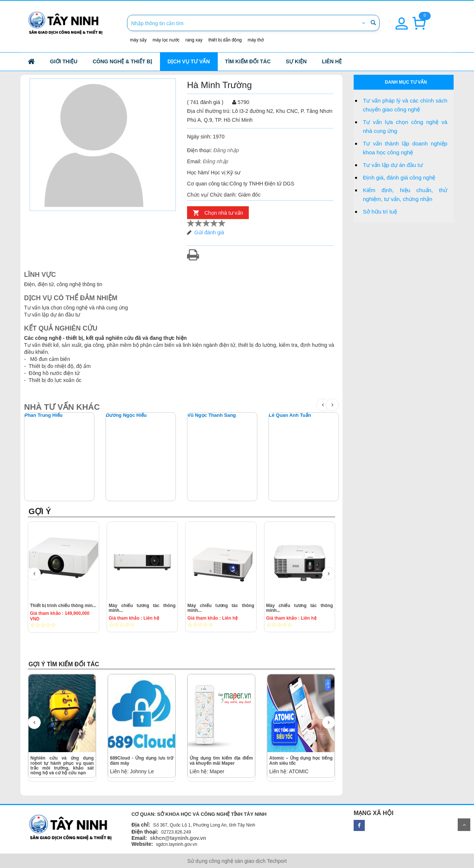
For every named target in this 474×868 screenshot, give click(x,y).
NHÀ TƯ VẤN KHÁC (62, 407)
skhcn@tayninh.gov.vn (178, 838)
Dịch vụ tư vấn (188, 61)
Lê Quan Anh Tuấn (290, 415)
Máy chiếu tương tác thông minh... (142, 608)
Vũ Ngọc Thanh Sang (212, 415)
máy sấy (138, 40)
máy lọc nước (166, 40)
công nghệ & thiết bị (122, 61)
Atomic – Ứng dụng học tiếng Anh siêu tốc (301, 760)
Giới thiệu (64, 61)
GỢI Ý (40, 511)
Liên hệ (332, 61)
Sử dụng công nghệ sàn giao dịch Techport (237, 861)
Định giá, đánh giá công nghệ (399, 177)
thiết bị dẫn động (225, 40)
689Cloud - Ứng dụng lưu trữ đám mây (142, 760)
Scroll (464, 825)
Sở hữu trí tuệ (380, 212)
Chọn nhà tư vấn (224, 213)
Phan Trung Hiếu (44, 415)
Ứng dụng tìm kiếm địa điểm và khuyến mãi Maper (221, 760)
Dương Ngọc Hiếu (126, 415)
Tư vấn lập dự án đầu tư (393, 165)
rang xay (194, 40)
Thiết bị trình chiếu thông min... (63, 606)
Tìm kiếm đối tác (248, 61)
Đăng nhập (226, 150)
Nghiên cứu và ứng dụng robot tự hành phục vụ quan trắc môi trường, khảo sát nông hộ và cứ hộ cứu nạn (62, 765)
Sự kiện (296, 61)
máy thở (256, 40)
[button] (402, 19)
